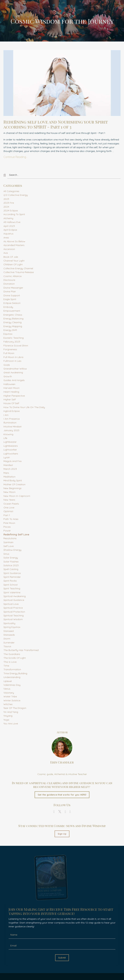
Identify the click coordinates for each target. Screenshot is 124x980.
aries (6, 238)
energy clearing (12, 322)
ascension (9, 249)
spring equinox (12, 627)
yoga (6, 720)
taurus (7, 646)
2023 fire (9, 203)
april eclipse (10, 230)
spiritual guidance (14, 600)
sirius (6, 554)
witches (8, 704)
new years (9, 500)
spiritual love (11, 604)
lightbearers (11, 446)
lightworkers (11, 454)
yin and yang (11, 712)
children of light (13, 264)
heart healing (11, 392)
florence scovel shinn (16, 346)
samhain (8, 542)
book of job (11, 257)
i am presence (12, 419)
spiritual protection (14, 612)
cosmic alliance (12, 276)
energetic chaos (13, 315)
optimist (8, 511)
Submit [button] (62, 958)
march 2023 (10, 469)
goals (7, 365)
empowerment (12, 311)
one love (9, 507)
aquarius (8, 234)
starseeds (9, 635)
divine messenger (13, 288)
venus (7, 689)
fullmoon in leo (12, 361)
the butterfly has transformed (21, 650)
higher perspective (14, 396)
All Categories (11, 191)
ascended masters (14, 245)
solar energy (11, 558)
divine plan (10, 291)
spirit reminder (12, 577)
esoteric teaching (14, 338)
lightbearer (10, 442)
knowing (8, 434)
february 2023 (12, 342)
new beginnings (12, 488)
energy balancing (13, 319)
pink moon (9, 523)
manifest (8, 465)
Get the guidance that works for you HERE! (62, 795)
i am (6, 415)
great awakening (13, 372)
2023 (6, 199)
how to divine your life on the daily (24, 407)
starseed (9, 631)
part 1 (7, 515)
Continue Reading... (15, 157)
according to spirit (14, 214)
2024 (6, 207)
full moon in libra (13, 357)
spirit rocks (10, 581)
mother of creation (14, 484)
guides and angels (14, 380)
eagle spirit (10, 299)
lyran (7, 457)
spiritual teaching (14, 615)
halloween (9, 384)
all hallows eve (12, 222)
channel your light (14, 261)
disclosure (9, 280)
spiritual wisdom (13, 619)
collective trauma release (19, 272)
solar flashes (11, 562)
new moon (9, 492)
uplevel (8, 681)
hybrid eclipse (12, 411)
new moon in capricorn (17, 496)
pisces (7, 527)
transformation (12, 669)
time (6, 666)
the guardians (12, 654)
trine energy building (15, 673)
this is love (10, 662)
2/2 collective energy (16, 195)
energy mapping (13, 326)
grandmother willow (15, 369)
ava (6, 253)
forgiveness (10, 349)
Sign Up (62, 834)
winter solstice (12, 700)
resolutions (10, 538)
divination (9, 284)
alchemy (8, 218)
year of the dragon (15, 708)
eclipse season (12, 303)
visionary (9, 693)
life (5, 438)
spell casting (11, 569)
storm (7, 639)
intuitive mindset (12, 427)
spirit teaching (12, 588)
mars (6, 473)
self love (9, 546)
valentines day (12, 685)
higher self (10, 399)
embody (8, 307)
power (7, 531)
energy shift (10, 330)
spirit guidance (12, 573)
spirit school (11, 585)
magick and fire (12, 461)
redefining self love (16, 535)
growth (8, 376)
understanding (12, 677)
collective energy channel (18, 268)
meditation (9, 477)
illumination (10, 423)
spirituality (9, 623)
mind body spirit (13, 480)
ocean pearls (11, 504)
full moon (9, 353)
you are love (11, 724)
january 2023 (11, 430)
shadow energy (12, 550)
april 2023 (9, 226)
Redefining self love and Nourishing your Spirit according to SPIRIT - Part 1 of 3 (56, 124)
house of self (11, 403)
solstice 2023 (11, 565)
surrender (9, 643)
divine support (12, 295)
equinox (8, 334)
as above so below (14, 241)
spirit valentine (12, 592)
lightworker (10, 450)
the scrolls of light (15, 658)
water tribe (10, 696)
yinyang (8, 716)
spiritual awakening (15, 596)
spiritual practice (13, 608)
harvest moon (11, 388)
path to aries (11, 519)
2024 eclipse (11, 211)
